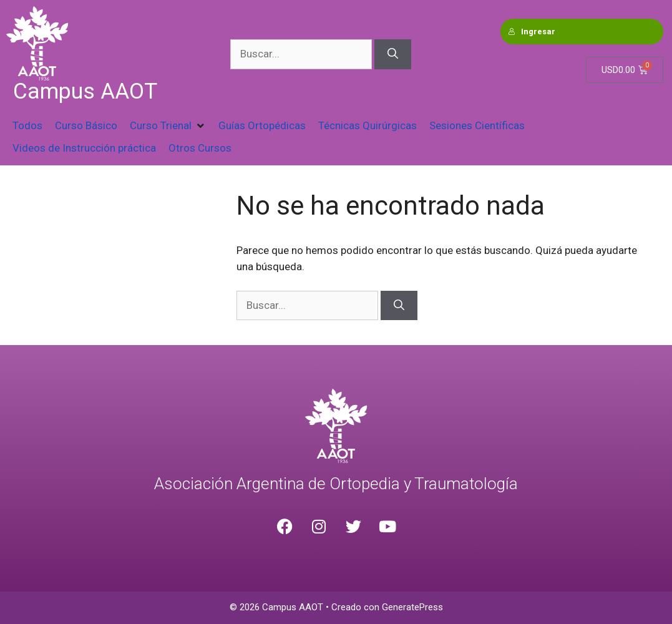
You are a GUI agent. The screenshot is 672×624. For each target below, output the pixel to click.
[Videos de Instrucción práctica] (84, 149)
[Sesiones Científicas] (477, 126)
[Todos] (27, 126)
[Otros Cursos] (200, 149)
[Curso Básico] (86, 126)
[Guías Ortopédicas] (262, 126)
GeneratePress (412, 607)
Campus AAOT (85, 91)
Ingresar (532, 32)
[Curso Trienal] (168, 126)
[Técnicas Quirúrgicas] (368, 126)
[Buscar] (393, 54)
